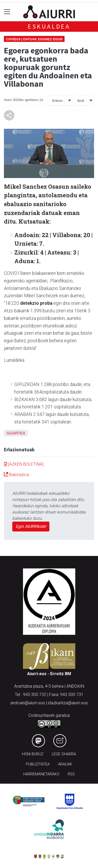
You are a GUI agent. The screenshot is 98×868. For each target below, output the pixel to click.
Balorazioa (16, 475)
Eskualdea (49, 26)
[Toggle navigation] (7, 12)
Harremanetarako (41, 774)
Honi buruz (33, 754)
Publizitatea (38, 764)
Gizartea (16, 433)
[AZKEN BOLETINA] (24, 464)
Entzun (57, 101)
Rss (71, 774)
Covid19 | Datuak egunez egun (34, 39)
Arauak (65, 764)
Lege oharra (64, 754)
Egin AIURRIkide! (31, 526)
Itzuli (81, 101)
